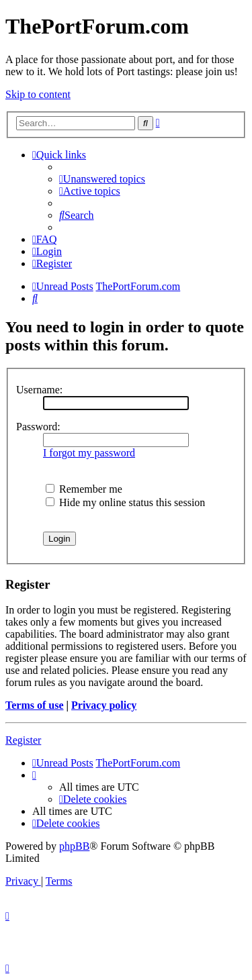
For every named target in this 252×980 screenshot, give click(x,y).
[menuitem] (102, 179)
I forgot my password (89, 453)
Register (23, 740)
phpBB (74, 846)
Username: (39, 390)
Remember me (84, 489)
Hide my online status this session (125, 502)
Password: (38, 427)
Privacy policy (104, 705)
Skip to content (38, 94)
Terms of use (35, 705)
